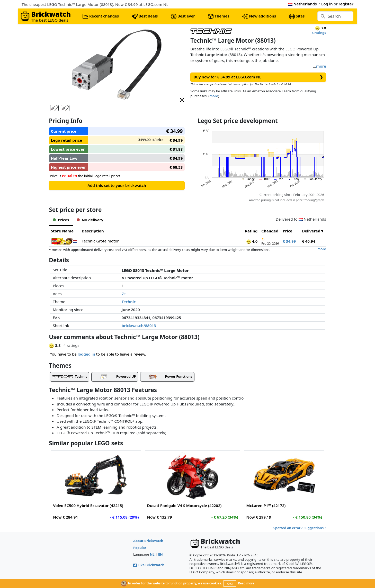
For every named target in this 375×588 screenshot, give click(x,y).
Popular (140, 548)
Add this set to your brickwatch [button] (117, 185)
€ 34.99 (289, 241)
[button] (182, 100)
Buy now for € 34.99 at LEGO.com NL (258, 77)
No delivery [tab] (90, 220)
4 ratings (319, 33)
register (346, 4)
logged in (86, 354)
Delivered (311, 231)
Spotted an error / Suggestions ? (300, 528)
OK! (230, 584)
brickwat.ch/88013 (139, 325)
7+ (124, 294)
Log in (327, 4)
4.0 (252, 241)
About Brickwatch (148, 541)
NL (152, 554)
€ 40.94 (309, 241)
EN (160, 554)
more (321, 66)
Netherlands (303, 4)
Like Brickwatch (149, 565)
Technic (129, 302)
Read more (246, 583)
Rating (251, 231)
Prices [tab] (61, 220)
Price (287, 231)
